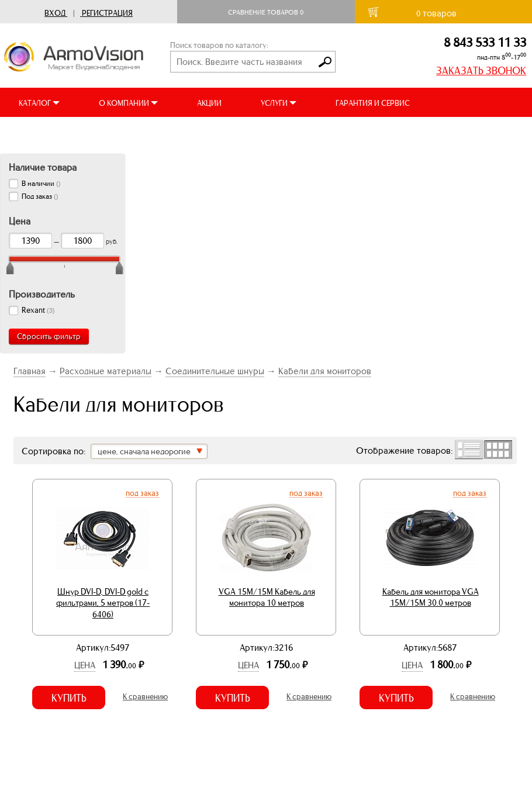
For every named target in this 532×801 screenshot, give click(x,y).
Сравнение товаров (266, 12)
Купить (69, 698)
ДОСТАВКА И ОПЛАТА (57, 132)
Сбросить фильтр (49, 336)
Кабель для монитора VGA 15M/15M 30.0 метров (431, 598)
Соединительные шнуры (215, 371)
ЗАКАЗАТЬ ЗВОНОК (481, 71)
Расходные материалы (106, 371)
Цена (85, 665)
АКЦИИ (209, 103)
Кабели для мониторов (325, 371)
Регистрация (107, 13)
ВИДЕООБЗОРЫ (163, 132)
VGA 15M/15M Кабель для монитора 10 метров (267, 598)
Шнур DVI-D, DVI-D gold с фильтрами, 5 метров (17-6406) (103, 603)
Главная (30, 371)
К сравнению (145, 697)
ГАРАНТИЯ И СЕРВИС (373, 103)
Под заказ (142, 493)
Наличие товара (43, 167)
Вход (55, 13)
